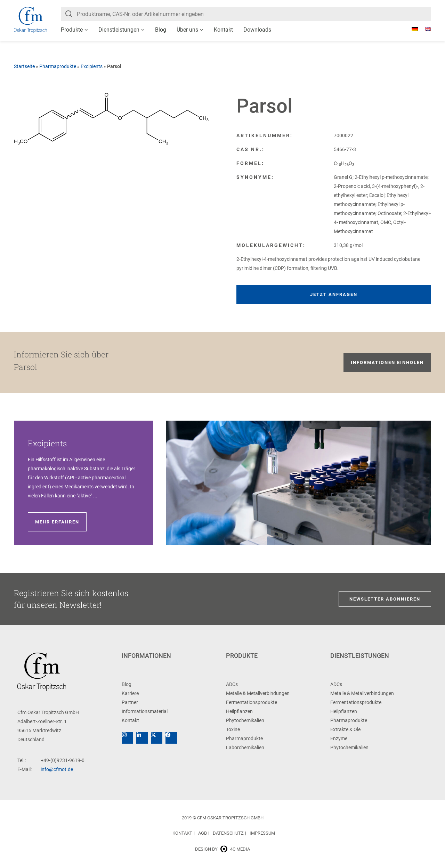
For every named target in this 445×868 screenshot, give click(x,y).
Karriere (130, 693)
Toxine (233, 729)
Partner (130, 702)
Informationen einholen (387, 362)
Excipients (92, 66)
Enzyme (339, 738)
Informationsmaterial (145, 711)
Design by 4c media (222, 849)
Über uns (187, 30)
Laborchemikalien (245, 747)
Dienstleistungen (119, 30)
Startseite (24, 66)
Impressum (262, 833)
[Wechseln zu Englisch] (424, 29)
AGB (203, 833)
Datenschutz (228, 833)
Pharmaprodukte (58, 66)
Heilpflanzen (239, 711)
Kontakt (223, 30)
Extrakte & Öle (345, 729)
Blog (161, 30)
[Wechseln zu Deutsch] (411, 29)
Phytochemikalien (245, 720)
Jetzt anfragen (334, 294)
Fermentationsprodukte (252, 702)
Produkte (72, 30)
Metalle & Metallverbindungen (258, 693)
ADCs (232, 684)
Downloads (257, 30)
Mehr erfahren (57, 522)
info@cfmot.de (57, 769)
